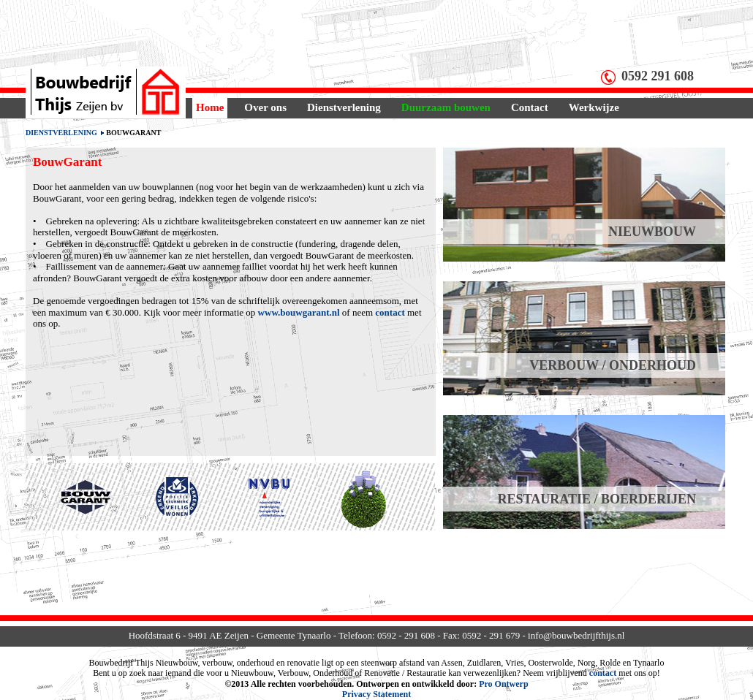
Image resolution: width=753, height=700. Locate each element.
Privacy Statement (376, 694)
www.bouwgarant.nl (299, 312)
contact (390, 312)
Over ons (265, 107)
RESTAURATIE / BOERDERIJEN (597, 499)
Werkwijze (594, 107)
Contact (530, 107)
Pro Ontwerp (503, 684)
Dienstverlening (344, 107)
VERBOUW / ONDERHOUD (613, 365)
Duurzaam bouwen (446, 107)
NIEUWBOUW (652, 232)
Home (210, 107)
